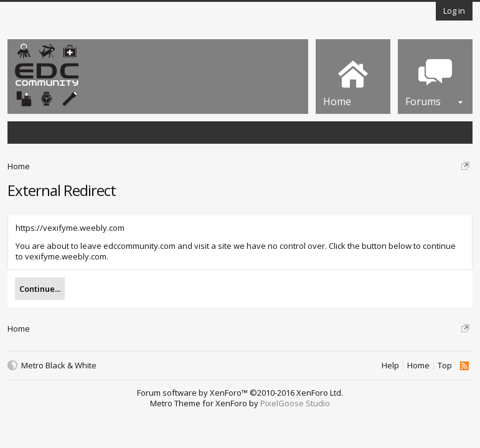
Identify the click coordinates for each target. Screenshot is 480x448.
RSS (464, 366)
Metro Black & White (59, 366)
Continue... (40, 289)
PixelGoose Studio (295, 403)
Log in (454, 11)
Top (445, 366)
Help (390, 366)
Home (418, 366)
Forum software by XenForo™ (240, 393)
